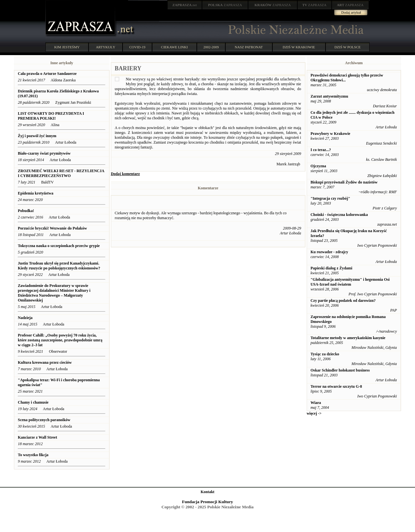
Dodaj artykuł (351, 12)
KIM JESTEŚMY (67, 47)
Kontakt (208, 492)
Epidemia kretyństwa (36, 193)
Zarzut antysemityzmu (329, 96)
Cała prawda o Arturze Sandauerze (47, 74)
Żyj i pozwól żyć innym (37, 136)
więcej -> (314, 413)
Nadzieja (25, 318)
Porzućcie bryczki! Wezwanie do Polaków (52, 228)
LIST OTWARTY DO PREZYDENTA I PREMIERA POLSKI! (51, 116)
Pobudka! (26, 211)
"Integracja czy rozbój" (330, 198)
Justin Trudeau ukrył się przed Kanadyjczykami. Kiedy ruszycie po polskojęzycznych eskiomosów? (59, 266)
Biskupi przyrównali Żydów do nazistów (344, 182)
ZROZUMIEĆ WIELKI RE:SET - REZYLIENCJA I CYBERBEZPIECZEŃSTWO (61, 173)
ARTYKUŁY (106, 47)
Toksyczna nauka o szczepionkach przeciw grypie (59, 246)
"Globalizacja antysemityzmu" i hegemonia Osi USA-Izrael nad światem (350, 282)
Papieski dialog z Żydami (332, 268)
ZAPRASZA (225, 5)
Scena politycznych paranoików (44, 420)
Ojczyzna (318, 166)
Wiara (316, 403)
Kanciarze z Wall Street (37, 437)
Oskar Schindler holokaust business (340, 370)
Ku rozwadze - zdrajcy (329, 252)
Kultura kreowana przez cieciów (45, 362)
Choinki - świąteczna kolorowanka (339, 215)
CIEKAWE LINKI (175, 47)
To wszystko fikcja (33, 455)
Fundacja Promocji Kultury (207, 502)
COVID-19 (137, 47)
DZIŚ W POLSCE (347, 47)
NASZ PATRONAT (249, 47)
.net (185, 5)
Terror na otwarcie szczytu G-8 (336, 386)
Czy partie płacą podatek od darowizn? (343, 301)
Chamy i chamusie (33, 402)
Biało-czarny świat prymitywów (44, 153)
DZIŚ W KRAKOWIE (299, 47)
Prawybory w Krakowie (331, 134)
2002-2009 (211, 47)
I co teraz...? (321, 150)
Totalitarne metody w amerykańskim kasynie (348, 338)
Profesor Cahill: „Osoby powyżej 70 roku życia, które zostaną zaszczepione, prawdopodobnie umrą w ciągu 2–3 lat (60, 340)
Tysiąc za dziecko (325, 354)
